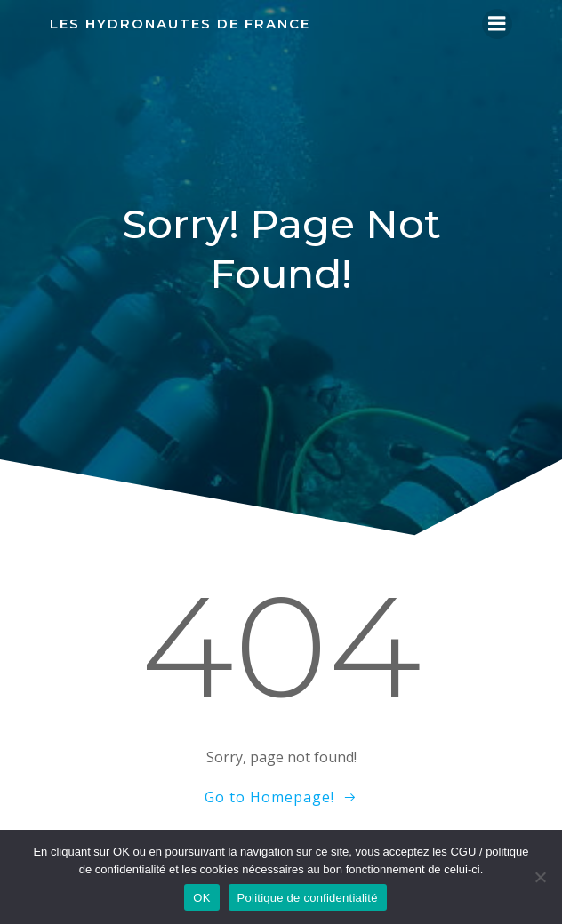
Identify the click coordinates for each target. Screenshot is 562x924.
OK (201, 898)
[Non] (540, 877)
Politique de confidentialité (308, 898)
